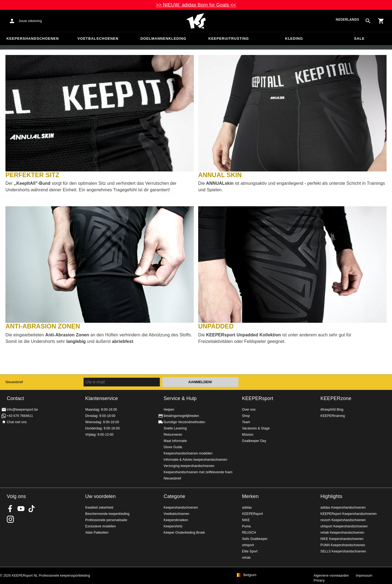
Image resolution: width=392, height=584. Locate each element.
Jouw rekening (30, 21)
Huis (196, 21)
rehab (246, 558)
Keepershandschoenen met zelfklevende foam (198, 472)
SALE (359, 39)
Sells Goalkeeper (255, 539)
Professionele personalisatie (106, 520)
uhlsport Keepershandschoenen (344, 526)
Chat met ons (17, 422)
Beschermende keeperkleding (107, 514)
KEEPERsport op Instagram (10, 519)
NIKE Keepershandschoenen (342, 539)
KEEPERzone (336, 398)
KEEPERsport (258, 398)
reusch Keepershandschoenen (343, 520)
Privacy (319, 580)
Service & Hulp (180, 398)
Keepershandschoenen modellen (188, 453)
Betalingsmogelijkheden (181, 416)
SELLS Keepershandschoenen (343, 551)
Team (246, 422)
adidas (247, 508)
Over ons (249, 410)
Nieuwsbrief (14, 382)
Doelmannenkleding (163, 39)
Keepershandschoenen (33, 39)
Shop (246, 416)
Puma (246, 526)
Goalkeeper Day (254, 441)
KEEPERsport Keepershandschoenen (349, 514)
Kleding (294, 39)
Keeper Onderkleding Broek (184, 533)
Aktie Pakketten (97, 533)
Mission (248, 435)
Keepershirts (173, 526)
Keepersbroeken (176, 520)
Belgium (250, 575)
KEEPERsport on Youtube (21, 509)
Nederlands (347, 20)
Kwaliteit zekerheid (99, 508)
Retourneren (173, 435)
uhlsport (248, 545)
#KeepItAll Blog (332, 410)
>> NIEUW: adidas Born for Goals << (196, 5)
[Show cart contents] (381, 21)
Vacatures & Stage (256, 428)
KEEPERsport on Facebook (10, 509)
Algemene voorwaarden (331, 576)
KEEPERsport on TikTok (32, 509)
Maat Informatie (175, 441)
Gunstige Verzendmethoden (184, 422)
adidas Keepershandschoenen (343, 508)
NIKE (246, 520)
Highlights (331, 496)
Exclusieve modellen (100, 526)
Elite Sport (250, 551)
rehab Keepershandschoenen (342, 533)
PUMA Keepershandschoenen (343, 545)
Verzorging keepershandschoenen (189, 466)
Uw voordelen (100, 496)
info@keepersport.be (22, 410)
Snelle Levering (175, 428)
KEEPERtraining (333, 416)
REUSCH (249, 533)
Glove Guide (173, 447)
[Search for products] (368, 21)
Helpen (169, 410)
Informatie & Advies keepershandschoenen (195, 460)
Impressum (364, 576)
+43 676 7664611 (20, 416)
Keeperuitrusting (229, 39)
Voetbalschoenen (98, 39)
